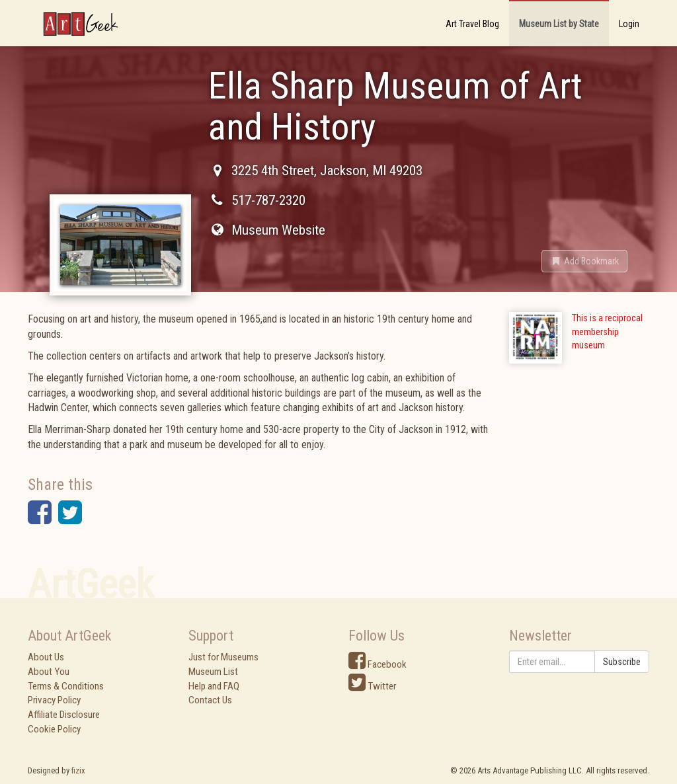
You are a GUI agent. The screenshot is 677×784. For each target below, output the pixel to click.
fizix (78, 770)
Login (629, 24)
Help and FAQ (214, 686)
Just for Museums (223, 657)
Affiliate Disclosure (64, 715)
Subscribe (622, 662)
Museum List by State (559, 24)
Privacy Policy (54, 700)
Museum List (213, 672)
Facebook (378, 664)
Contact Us (210, 700)
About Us (46, 657)
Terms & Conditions (66, 686)
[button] (584, 261)
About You (49, 672)
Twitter (372, 686)
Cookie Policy (54, 729)
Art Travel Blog (472, 24)
